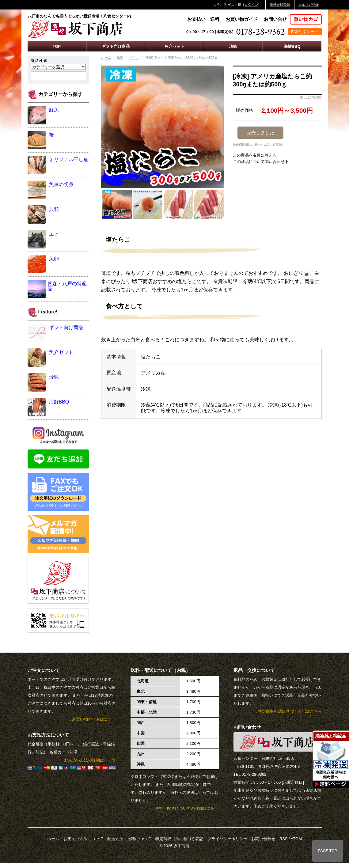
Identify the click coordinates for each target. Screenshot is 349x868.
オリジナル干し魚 (69, 159)
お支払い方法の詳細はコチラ (90, 760)
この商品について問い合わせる (261, 162)
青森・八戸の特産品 (67, 286)
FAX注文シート (305, 32)
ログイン (251, 5)
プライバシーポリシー (227, 839)
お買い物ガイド (242, 19)
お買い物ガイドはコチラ (94, 719)
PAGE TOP (328, 851)
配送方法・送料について (129, 839)
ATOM (296, 839)
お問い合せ (275, 19)
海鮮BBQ (292, 46)
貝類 (54, 209)
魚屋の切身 (61, 184)
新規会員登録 (280, 5)
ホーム (106, 58)
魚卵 (120, 58)
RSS (284, 839)
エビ (54, 234)
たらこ (134, 58)
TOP (57, 46)
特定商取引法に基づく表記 (179, 839)
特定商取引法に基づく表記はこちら (290, 711)
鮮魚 (54, 110)
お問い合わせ (263, 839)
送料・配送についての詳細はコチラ (187, 808)
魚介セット (174, 46)
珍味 (233, 46)
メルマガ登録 (309, 5)
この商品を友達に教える (255, 155)
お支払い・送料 (203, 19)
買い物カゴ (306, 19)
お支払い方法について (83, 839)
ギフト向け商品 (116, 46)
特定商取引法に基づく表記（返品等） (259, 145)
